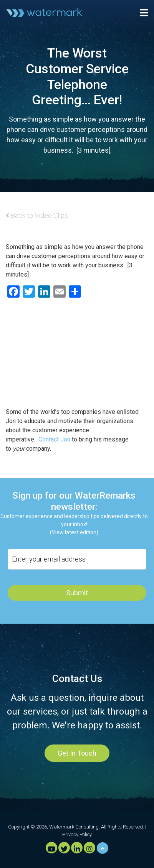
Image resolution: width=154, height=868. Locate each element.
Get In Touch (77, 753)
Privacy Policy (77, 834)
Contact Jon (54, 439)
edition (88, 532)
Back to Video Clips (37, 215)
